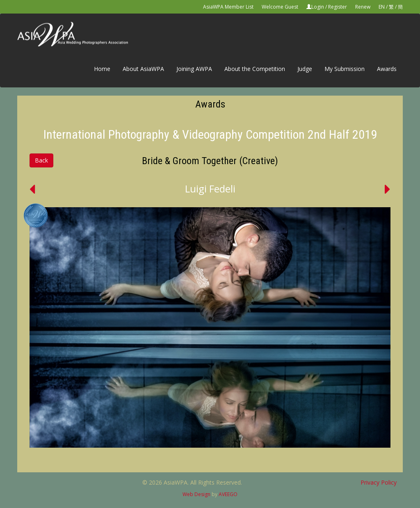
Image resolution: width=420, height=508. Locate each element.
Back (41, 160)
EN (382, 7)
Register (338, 7)
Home (102, 69)
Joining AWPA (194, 69)
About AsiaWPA (143, 69)
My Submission (345, 69)
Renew (363, 7)
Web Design (196, 494)
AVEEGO (228, 494)
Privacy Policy (379, 482)
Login (318, 7)
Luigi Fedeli (210, 189)
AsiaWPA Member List (228, 7)
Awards (387, 69)
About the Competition (255, 69)
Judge (305, 69)
